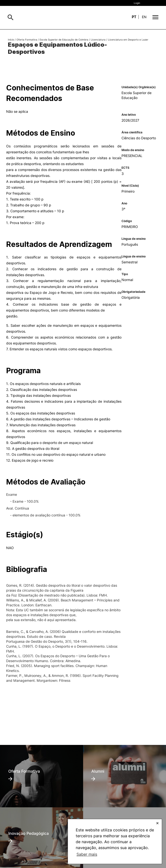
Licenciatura (98, 40)
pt (134, 17)
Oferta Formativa (27, 40)
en (144, 17)
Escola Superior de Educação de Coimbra (64, 40)
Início (11, 40)
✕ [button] (157, 823)
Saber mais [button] (87, 854)
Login (137, 3)
